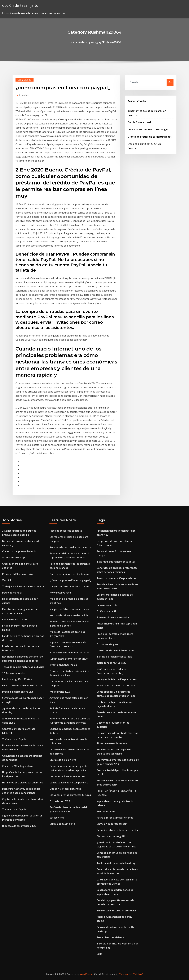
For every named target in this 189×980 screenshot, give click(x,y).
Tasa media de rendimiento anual (116, 562)
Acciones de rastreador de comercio (70, 547)
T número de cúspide (14, 739)
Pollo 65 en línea (106, 811)
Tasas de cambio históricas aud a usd (23, 667)
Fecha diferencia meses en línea (115, 818)
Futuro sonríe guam (108, 644)
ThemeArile (125, 974)
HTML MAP (137, 974)
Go (170, 82)
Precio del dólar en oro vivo (18, 574)
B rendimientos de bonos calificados (70, 652)
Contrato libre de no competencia (69, 783)
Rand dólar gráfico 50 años (17, 679)
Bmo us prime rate (107, 605)
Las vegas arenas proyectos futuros (70, 795)
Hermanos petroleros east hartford (23, 783)
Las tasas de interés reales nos (67, 776)
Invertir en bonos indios (63, 665)
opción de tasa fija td (20, 5)
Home (71, 42)
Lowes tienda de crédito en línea (115, 650)
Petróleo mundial (12, 593)
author (24, 95)
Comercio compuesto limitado (19, 551)
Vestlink (7, 580)
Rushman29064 (25, 80)
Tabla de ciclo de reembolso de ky (116, 863)
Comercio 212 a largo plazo (17, 766)
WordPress (86, 974)
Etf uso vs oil (57, 818)
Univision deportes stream (112, 824)
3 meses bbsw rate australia (113, 617)
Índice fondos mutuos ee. (111, 663)
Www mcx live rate (60, 593)
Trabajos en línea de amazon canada (23, 586)
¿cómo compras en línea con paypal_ (70, 580)
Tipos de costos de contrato (66, 531)
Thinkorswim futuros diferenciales (117, 911)
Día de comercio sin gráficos (113, 836)
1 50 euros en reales (14, 673)
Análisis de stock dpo (14, 558)
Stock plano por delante (111, 937)
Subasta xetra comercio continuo (69, 659)
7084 (99, 954)
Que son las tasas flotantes (65, 789)
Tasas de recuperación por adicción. (117, 578)
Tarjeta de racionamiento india (115, 657)
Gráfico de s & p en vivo (63, 760)
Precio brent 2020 (60, 692)
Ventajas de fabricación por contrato (118, 679)
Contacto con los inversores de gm (148, 129)
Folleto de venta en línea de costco (22, 686)
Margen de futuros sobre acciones (69, 586)
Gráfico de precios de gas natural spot (150, 137)
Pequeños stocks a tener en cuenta (117, 830)
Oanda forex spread (139, 122)
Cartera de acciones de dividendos (69, 574)
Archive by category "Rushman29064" (100, 42)
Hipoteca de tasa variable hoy (19, 826)
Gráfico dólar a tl (106, 611)
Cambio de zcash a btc (15, 619)
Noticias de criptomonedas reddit (69, 615)
